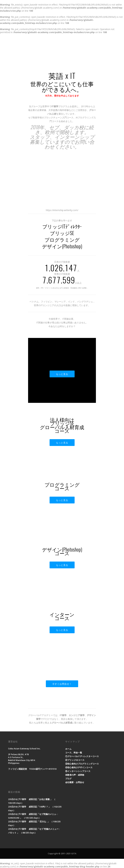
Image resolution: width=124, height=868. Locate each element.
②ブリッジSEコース (75, 760)
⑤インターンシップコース (78, 771)
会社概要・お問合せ (75, 782)
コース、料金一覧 (74, 753)
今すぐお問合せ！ (62, 684)
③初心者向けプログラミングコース (82, 764)
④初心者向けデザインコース (79, 767)
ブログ (68, 779)
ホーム (68, 749)
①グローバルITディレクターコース (82, 756)
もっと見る (62, 374)
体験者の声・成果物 (75, 775)
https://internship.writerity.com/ (62, 210)
